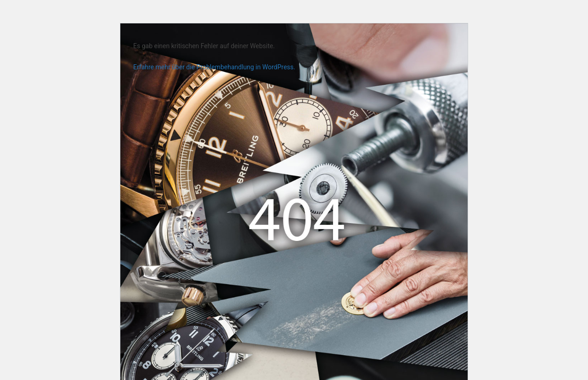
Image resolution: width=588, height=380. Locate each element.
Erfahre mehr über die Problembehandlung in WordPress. (214, 67)
